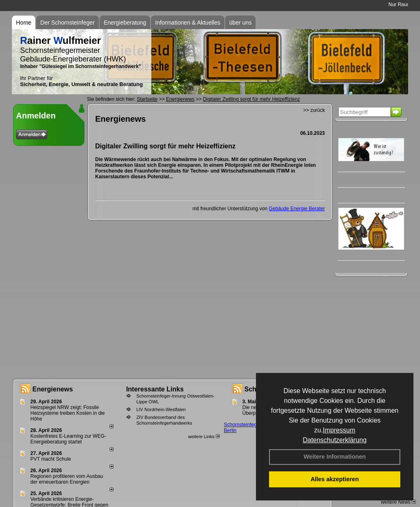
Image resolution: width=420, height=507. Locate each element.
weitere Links (204, 437)
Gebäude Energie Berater (297, 209)
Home (24, 23)
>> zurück (314, 110)
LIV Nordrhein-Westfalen (161, 409)
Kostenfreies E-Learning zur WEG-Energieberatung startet (68, 439)
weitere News (398, 502)
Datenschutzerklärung (335, 440)
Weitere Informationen (335, 457)
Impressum (339, 430)
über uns (240, 23)
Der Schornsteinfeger (67, 23)
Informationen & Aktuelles (188, 23)
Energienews (53, 389)
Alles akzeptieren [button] (335, 479)
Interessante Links (155, 389)
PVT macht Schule (51, 459)
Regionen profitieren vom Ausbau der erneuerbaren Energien (67, 479)
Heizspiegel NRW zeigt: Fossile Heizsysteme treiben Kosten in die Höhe (67, 413)
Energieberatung (125, 23)
